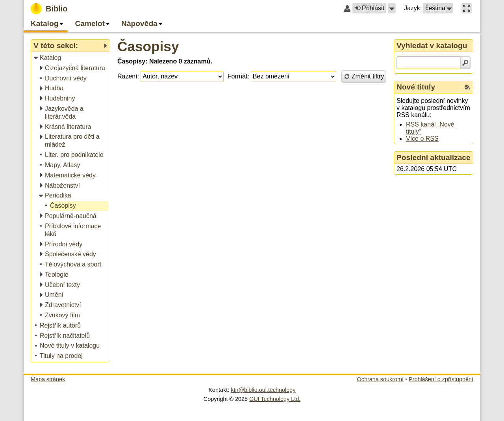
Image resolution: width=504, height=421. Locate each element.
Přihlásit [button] (369, 8)
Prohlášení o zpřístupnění (441, 379)
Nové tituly (416, 87)
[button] (392, 8)
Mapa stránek (48, 379)
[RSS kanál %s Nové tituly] (467, 87)
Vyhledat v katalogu (432, 46)
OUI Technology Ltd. (275, 399)
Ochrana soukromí (380, 379)
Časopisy (148, 46)
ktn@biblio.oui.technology (263, 390)
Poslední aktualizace (434, 157)
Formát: (238, 76)
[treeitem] (71, 58)
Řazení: (128, 76)
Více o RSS (422, 139)
